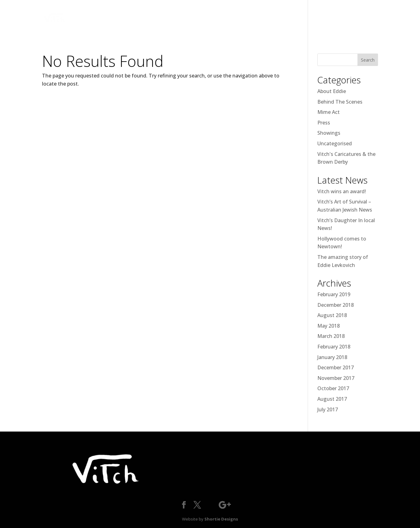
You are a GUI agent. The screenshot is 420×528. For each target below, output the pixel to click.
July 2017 (328, 409)
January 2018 (332, 357)
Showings (329, 133)
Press (324, 123)
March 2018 (331, 336)
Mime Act (329, 112)
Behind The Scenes (340, 102)
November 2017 (336, 378)
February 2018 (334, 347)
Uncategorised (335, 143)
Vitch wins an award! (342, 191)
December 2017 (336, 367)
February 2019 (334, 294)
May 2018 (329, 326)
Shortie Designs (221, 519)
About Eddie (332, 91)
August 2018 (332, 315)
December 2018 (336, 305)
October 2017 (333, 388)
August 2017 (332, 399)
